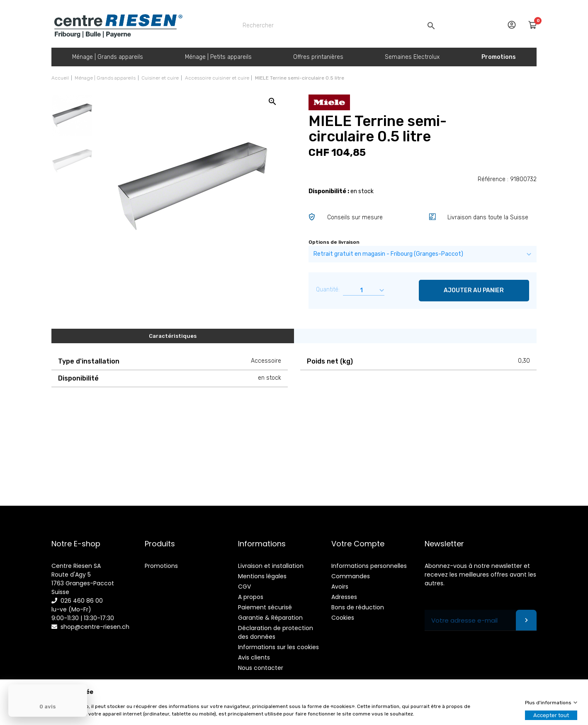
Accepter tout (551, 715)
